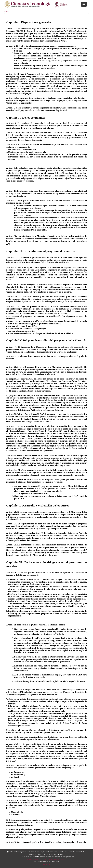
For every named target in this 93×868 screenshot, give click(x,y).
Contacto (46, 864)
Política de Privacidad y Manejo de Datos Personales (46, 859)
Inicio (6, 11)
